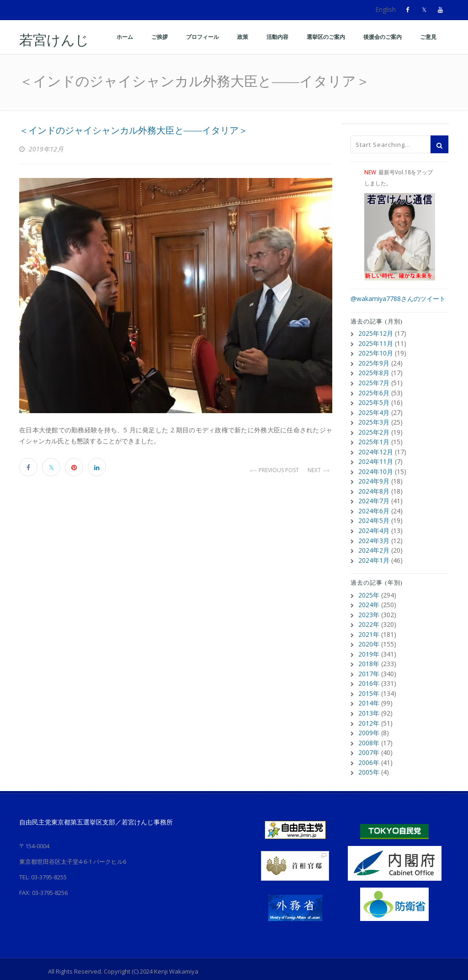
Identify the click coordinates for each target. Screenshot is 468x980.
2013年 (369, 704)
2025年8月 (374, 372)
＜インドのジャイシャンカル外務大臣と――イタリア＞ (133, 130)
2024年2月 (374, 545)
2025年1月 (374, 439)
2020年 (369, 637)
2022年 (369, 617)
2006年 (369, 752)
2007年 (369, 742)
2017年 (369, 665)
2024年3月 (374, 535)
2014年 (369, 694)
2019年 (369, 646)
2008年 (369, 733)
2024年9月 (374, 477)
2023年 (369, 608)
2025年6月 (374, 391)
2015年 (369, 685)
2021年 (369, 627)
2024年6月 (374, 506)
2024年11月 (376, 458)
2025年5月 (374, 401)
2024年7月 (374, 497)
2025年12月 (376, 333)
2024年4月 (374, 525)
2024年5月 (374, 516)
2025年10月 (376, 353)
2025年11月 (376, 343)
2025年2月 (374, 429)
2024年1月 (374, 554)
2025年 (369, 589)
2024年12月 (376, 449)
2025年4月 (374, 410)
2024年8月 (374, 487)
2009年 (369, 723)
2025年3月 (374, 420)
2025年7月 (374, 381)
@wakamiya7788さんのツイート (398, 299)
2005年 (369, 762)
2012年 (369, 713)
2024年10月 (376, 468)
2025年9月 (374, 362)
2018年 (369, 656)
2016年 (369, 675)
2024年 (369, 598)
